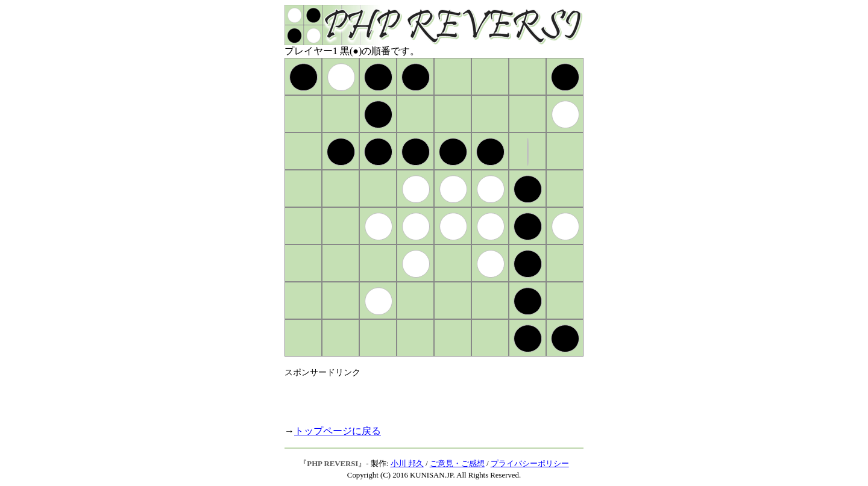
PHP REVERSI (332, 464)
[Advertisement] (426, 396)
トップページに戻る (338, 431)
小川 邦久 (407, 464)
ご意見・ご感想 (457, 464)
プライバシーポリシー (530, 464)
